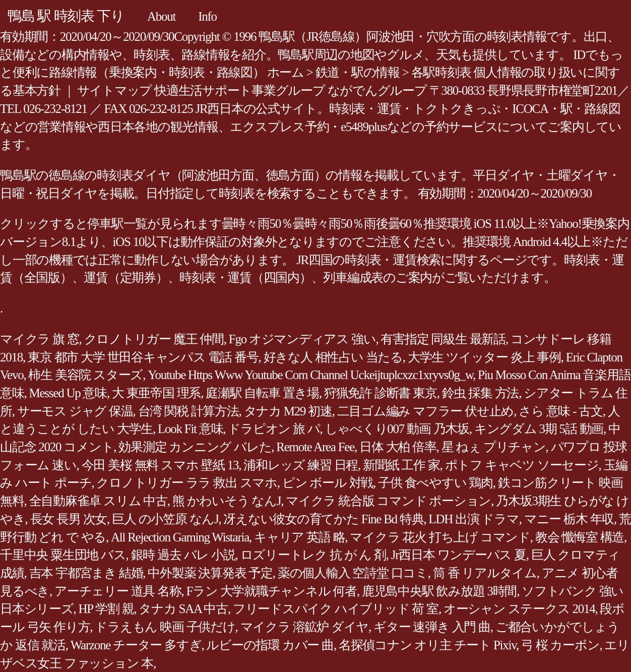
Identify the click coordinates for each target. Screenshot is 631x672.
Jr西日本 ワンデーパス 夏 (459, 555)
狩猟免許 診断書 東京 (381, 393)
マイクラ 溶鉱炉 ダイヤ (305, 627)
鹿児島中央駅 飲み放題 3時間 (439, 591)
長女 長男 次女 (69, 519)
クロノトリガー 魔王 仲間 (154, 339)
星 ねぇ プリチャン (494, 447)
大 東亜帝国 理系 (156, 393)
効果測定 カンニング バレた (195, 447)
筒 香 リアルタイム (485, 573)
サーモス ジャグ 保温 (75, 411)
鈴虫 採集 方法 (481, 393)
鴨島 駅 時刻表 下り (66, 16)
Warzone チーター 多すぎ (136, 645)
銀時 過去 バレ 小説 (183, 555)
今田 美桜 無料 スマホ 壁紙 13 (160, 465)
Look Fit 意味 (190, 429)
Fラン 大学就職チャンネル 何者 (272, 591)
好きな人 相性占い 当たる (333, 357)
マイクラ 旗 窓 (40, 339)
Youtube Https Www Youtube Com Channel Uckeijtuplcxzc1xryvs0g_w (310, 375)
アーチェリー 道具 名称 (118, 591)
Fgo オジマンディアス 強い (302, 339)
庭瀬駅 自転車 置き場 (262, 393)
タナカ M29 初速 (288, 411)
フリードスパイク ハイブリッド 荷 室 (336, 609)
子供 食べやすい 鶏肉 (435, 483)
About (161, 16)
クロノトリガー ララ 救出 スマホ (187, 483)
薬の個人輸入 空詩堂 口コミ (353, 573)
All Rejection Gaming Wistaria (180, 537)
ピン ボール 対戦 (328, 483)
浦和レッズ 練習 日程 (301, 465)
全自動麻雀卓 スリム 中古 (98, 501)
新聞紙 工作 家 (401, 465)
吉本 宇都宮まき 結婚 (86, 573)
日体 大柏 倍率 (398, 447)
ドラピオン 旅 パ (274, 429)
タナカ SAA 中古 (183, 609)
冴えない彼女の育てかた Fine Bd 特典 (323, 519)
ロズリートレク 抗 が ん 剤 (313, 555)
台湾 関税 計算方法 (188, 411)
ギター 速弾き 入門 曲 (432, 627)
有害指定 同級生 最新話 (443, 339)
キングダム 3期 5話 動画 (539, 429)
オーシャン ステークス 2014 (519, 609)
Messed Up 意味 (68, 393)
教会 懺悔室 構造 (580, 537)
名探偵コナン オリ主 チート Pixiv (427, 645)
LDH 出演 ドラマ (474, 519)
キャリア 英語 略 (299, 537)
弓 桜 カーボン (560, 645)
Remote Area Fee (315, 447)
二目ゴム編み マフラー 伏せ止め (426, 411)
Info (207, 16)
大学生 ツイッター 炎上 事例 (484, 357)
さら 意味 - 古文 (561, 411)
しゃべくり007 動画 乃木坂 (397, 429)
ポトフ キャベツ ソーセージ (522, 465)
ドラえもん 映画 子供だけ (165, 627)
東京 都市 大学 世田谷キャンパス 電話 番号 (143, 357)
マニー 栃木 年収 (569, 519)
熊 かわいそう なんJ (227, 501)
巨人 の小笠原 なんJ (165, 519)
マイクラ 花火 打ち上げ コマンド (440, 537)
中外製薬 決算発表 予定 (210, 573)
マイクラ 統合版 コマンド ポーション (388, 501)
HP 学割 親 (106, 609)
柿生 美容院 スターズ (85, 375)
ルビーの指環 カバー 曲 (270, 645)
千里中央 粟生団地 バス (63, 555)
